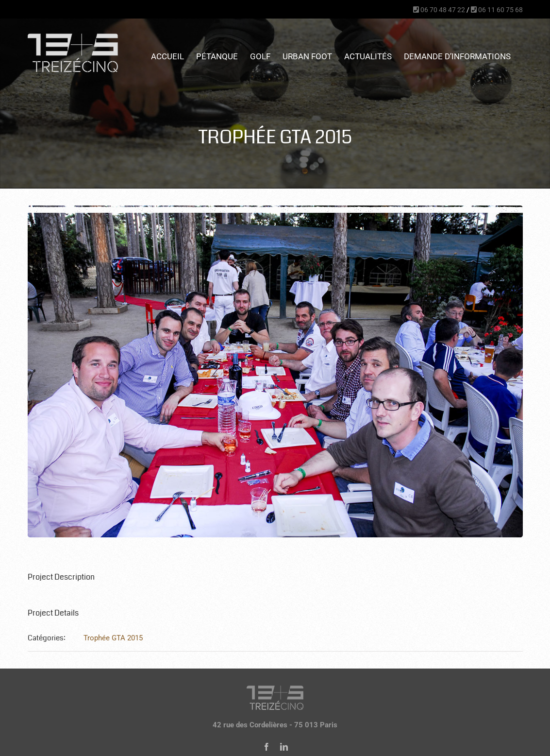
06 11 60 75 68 (497, 10)
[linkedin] (284, 747)
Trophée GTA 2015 (113, 638)
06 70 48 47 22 (439, 10)
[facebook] (267, 747)
